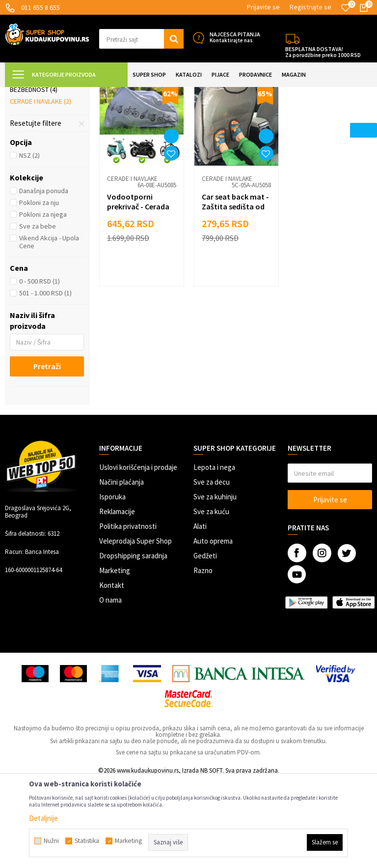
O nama (110, 687)
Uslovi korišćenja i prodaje (138, 554)
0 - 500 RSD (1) (40, 368)
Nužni (51, 841)
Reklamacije (117, 598)
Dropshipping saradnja (133, 643)
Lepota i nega (214, 554)
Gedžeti (205, 643)
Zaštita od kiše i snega (45, 159)
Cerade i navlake (40, 188)
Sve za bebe (38, 313)
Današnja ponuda (44, 278)
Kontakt (112, 672)
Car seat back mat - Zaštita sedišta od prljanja (235, 293)
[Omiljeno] (346, 8)
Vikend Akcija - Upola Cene (49, 329)
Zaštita (152, 93)
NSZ (29, 242)
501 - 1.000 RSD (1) (45, 380)
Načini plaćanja (121, 569)
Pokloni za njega (43, 301)
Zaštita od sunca (41, 142)
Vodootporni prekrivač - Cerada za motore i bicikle (139, 293)
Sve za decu (212, 569)
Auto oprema (213, 628)
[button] (141, 39)
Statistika (87, 841)
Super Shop (73, 93)
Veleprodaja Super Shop (135, 628)
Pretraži (47, 453)
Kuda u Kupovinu (28, 93)
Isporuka (112, 584)
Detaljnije (43, 818)
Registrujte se (310, 7)
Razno (203, 657)
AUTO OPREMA (115, 93)
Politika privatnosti (128, 613)
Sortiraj (316, 118)
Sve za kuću (211, 598)
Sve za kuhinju (215, 584)
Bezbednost (34, 176)
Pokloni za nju (39, 289)
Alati (200, 613)
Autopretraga (274, 118)
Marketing (115, 657)
